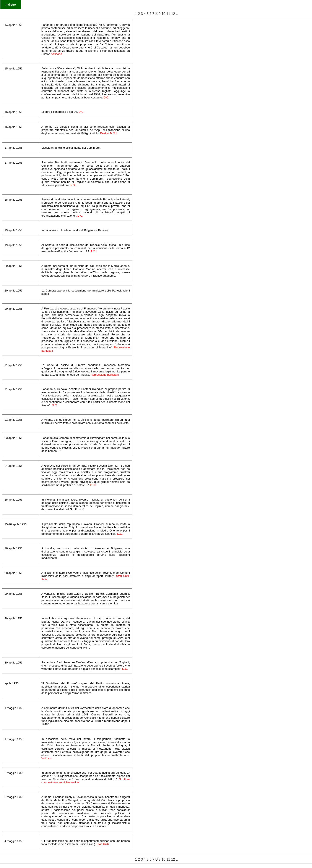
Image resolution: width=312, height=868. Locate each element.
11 (168, 14)
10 (163, 14)
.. (177, 14)
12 (173, 14)
